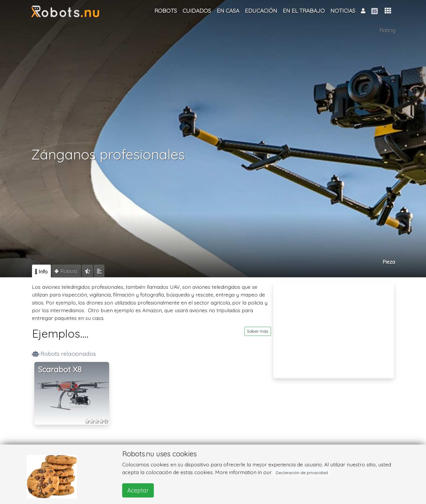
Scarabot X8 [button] (60, 369)
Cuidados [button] (197, 11)
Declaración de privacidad (302, 473)
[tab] (41, 271)
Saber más (258, 331)
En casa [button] (228, 11)
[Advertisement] (334, 327)
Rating (388, 30)
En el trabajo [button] (304, 11)
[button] (388, 11)
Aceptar (138, 490)
